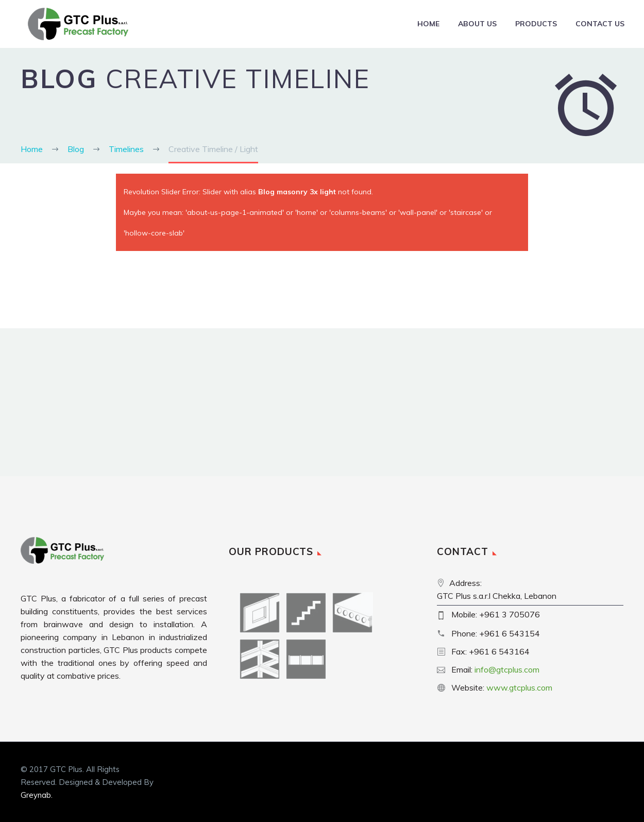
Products (536, 24)
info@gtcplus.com (507, 669)
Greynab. (37, 795)
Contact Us (600, 24)
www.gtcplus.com (519, 687)
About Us (477, 24)
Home (428, 24)
